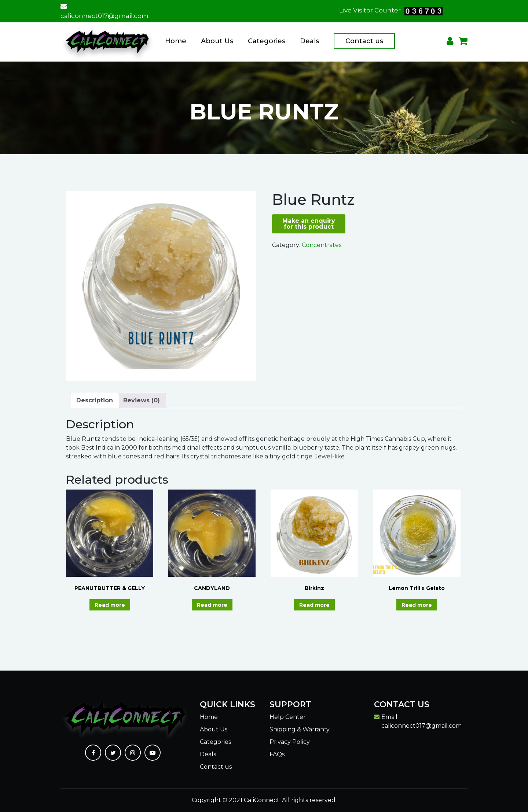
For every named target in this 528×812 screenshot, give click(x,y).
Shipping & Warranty (300, 729)
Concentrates (322, 245)
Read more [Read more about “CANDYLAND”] (212, 605)
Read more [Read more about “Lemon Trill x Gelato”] (417, 605)
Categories (267, 41)
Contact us (364, 41)
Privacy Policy (290, 742)
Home (176, 41)
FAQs (277, 754)
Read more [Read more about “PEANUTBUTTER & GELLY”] (110, 605)
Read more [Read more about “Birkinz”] (314, 605)
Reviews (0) (142, 400)
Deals (309, 41)
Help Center (288, 717)
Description (95, 400)
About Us (217, 41)
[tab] (95, 401)
